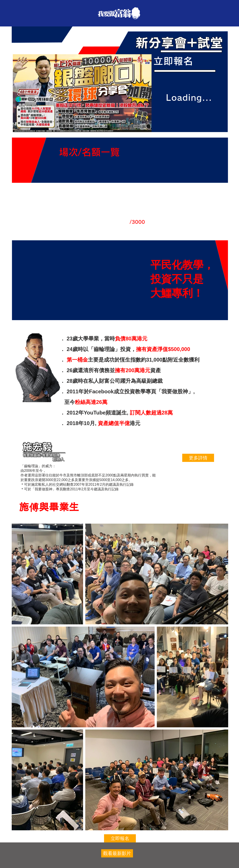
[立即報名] (120, 838)
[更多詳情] (198, 458)
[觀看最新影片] (117, 853)
